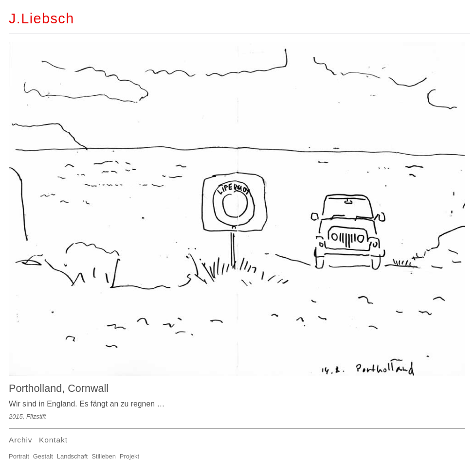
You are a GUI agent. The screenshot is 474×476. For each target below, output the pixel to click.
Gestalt (43, 456)
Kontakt (53, 440)
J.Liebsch (42, 18)
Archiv (20, 440)
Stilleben (104, 456)
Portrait (19, 456)
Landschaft (72, 456)
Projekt (129, 456)
